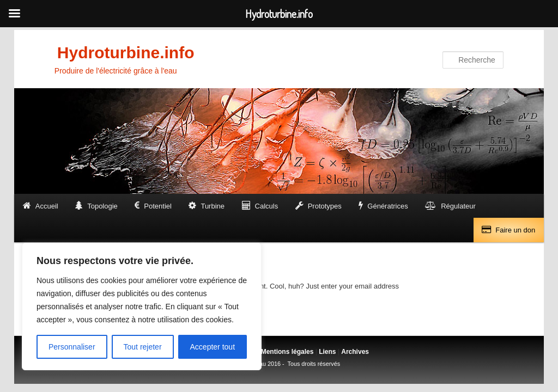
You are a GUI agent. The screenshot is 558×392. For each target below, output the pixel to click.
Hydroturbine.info (126, 53)
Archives (355, 352)
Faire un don (515, 230)
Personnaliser (72, 347)
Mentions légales (287, 352)
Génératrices (387, 206)
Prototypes (325, 206)
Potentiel (158, 206)
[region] (142, 307)
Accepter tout (213, 347)
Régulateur (458, 206)
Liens (327, 352)
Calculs (267, 206)
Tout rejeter (143, 347)
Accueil (47, 206)
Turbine (213, 206)
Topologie (102, 206)
